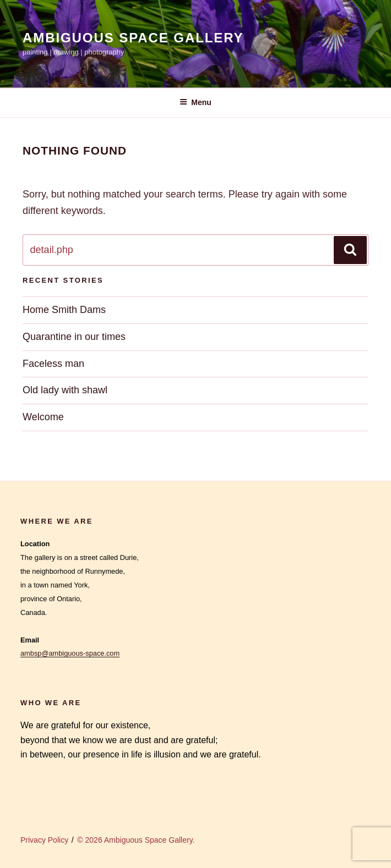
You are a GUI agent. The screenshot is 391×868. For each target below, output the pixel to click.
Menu (196, 102)
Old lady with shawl (65, 390)
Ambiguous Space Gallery (133, 38)
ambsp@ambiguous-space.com (70, 653)
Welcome (43, 417)
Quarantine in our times (74, 337)
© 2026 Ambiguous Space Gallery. (136, 840)
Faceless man (53, 364)
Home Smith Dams (64, 310)
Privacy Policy (44, 840)
